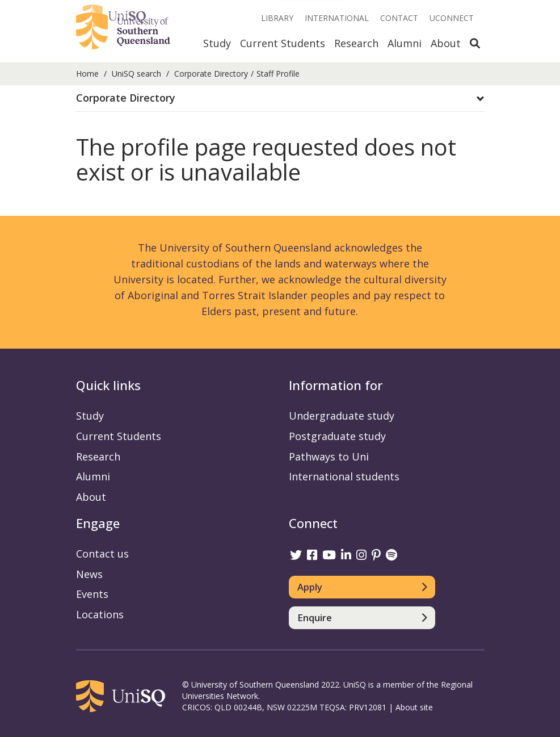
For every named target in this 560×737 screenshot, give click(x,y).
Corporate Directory (211, 74)
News (89, 574)
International (337, 18)
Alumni (405, 43)
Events (92, 594)
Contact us (102, 554)
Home (87, 74)
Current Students (283, 43)
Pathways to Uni (329, 457)
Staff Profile (278, 74)
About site (414, 707)
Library (277, 18)
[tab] (280, 99)
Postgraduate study (337, 436)
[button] (280, 98)
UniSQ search (136, 74)
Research (356, 43)
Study (217, 43)
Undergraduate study (342, 416)
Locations (100, 614)
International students (344, 476)
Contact (399, 18)
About (446, 43)
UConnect (452, 18)
